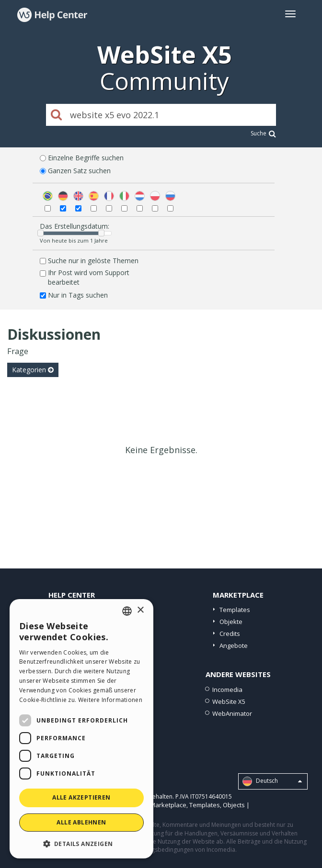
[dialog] (81, 729)
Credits (230, 634)
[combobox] (127, 611)
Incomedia (227, 690)
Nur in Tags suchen (78, 295)
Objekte (231, 622)
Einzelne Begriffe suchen (86, 158)
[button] (81, 843)
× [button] (140, 610)
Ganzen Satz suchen (79, 171)
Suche (263, 133)
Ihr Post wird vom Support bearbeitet (89, 277)
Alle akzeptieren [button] (81, 797)
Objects (234, 805)
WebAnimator (232, 713)
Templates (235, 610)
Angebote (234, 645)
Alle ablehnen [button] (81, 822)
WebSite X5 (229, 701)
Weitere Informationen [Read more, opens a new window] (110, 700)
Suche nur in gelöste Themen (93, 261)
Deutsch (272, 781)
